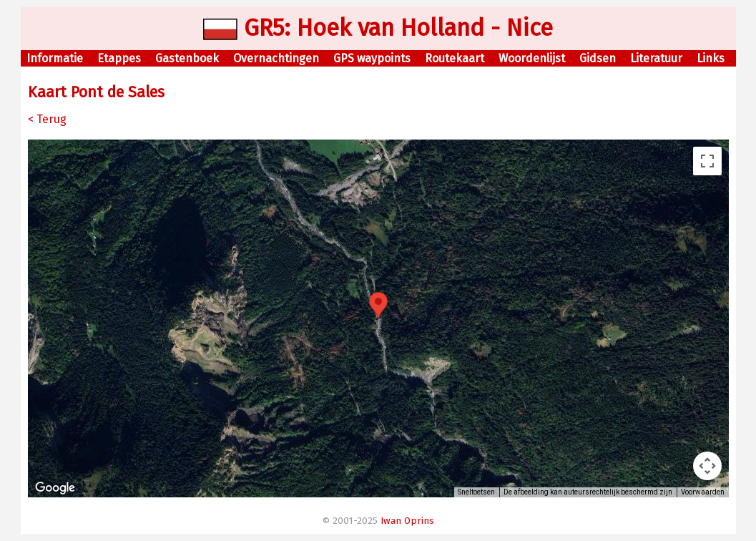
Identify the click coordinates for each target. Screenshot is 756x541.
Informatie (55, 58)
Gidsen (598, 58)
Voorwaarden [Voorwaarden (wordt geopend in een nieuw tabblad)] (703, 492)
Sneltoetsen (476, 492)
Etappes (119, 58)
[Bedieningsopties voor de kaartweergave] (707, 466)
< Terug (47, 119)
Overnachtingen (276, 58)
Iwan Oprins (407, 521)
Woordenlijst (532, 58)
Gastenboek (187, 58)
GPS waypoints (372, 58)
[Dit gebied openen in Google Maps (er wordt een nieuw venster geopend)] (55, 488)
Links (711, 58)
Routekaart (455, 58)
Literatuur (656, 58)
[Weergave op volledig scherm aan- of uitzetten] (707, 161)
